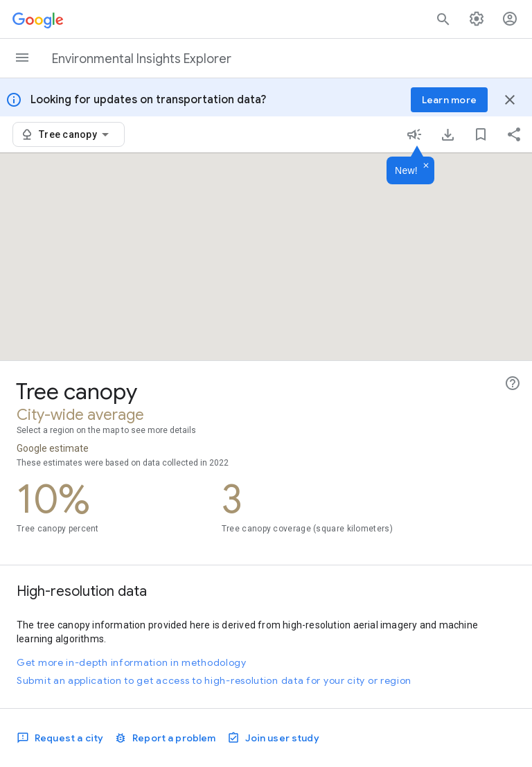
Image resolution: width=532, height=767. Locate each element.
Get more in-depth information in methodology (132, 662)
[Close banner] (510, 100)
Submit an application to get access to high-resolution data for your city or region (214, 680)
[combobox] (76, 134)
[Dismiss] (426, 166)
